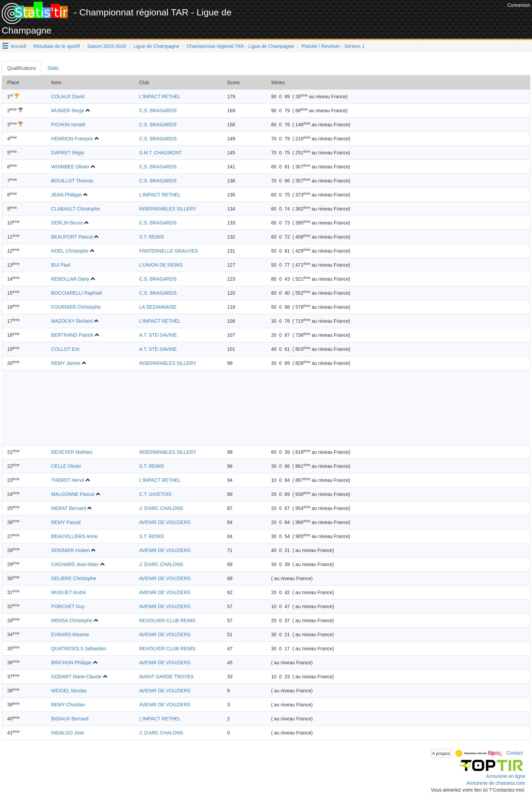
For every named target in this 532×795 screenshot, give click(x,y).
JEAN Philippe (67, 195)
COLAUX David (68, 97)
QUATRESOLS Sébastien (79, 649)
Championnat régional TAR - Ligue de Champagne (241, 46)
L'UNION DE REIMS (161, 265)
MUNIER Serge (68, 111)
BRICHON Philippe (72, 663)
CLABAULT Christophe (76, 209)
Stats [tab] (53, 68)
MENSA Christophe (72, 620)
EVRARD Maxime (70, 634)
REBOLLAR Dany (70, 279)
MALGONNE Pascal (73, 494)
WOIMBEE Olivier (70, 167)
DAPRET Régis (68, 153)
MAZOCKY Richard (72, 321)
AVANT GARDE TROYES (166, 677)
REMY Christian (68, 705)
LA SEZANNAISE (158, 307)
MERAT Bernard (69, 508)
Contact (515, 753)
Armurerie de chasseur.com (496, 783)
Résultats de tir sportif (57, 46)
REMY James (66, 363)
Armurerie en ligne (506, 776)
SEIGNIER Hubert (71, 550)
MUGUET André (69, 592)
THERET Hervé (68, 480)
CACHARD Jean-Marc (75, 564)
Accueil (18, 46)
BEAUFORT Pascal (72, 237)
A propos (441, 753)
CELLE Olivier (66, 466)
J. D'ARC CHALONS (161, 508)
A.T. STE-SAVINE (158, 335)
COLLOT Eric (66, 349)
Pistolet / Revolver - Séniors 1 (333, 46)
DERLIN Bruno (67, 223)
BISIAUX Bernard (70, 719)
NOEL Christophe (70, 251)
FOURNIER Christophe (76, 307)
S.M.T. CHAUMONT (160, 153)
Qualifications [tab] (22, 68)
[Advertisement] (381, 17)
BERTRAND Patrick (72, 335)
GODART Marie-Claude (76, 677)
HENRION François (72, 139)
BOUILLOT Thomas (72, 181)
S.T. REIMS (152, 237)
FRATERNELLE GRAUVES (169, 251)
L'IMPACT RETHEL (160, 97)
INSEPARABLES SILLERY (168, 209)
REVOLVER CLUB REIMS (167, 620)
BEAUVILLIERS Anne (74, 536)
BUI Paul (61, 265)
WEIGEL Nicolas (69, 691)
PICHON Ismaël (68, 125)
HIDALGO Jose (68, 733)
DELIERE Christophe (74, 578)
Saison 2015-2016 (107, 46)
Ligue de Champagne (156, 46)
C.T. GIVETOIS (155, 494)
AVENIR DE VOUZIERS (165, 522)
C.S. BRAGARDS (158, 111)
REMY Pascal (66, 522)
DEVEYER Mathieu (72, 452)
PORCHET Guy (68, 606)
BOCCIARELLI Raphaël (77, 293)
